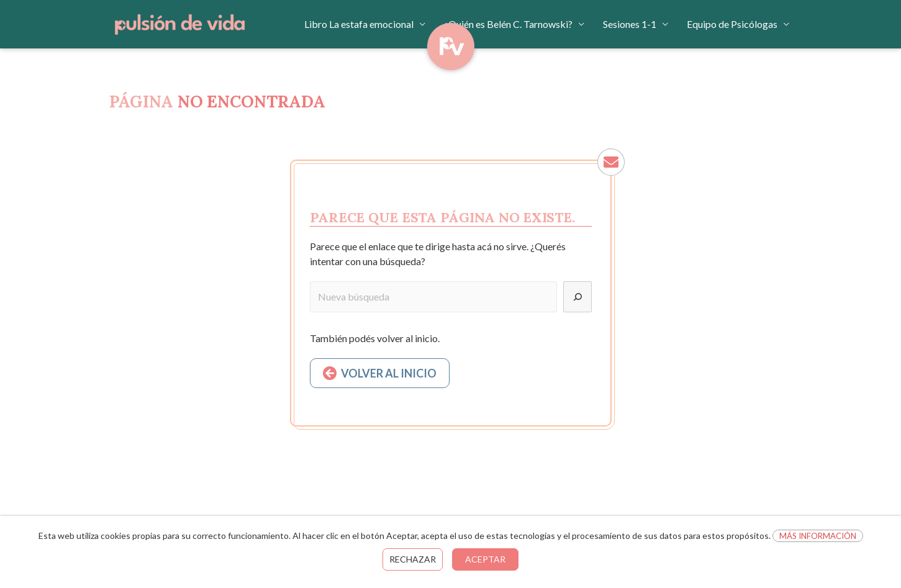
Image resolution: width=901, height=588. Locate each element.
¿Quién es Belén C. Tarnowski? (508, 24)
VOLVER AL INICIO (389, 373)
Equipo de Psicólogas (732, 24)
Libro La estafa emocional (359, 24)
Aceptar (485, 559)
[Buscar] (577, 297)
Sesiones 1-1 (630, 24)
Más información (818, 536)
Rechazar (413, 559)
